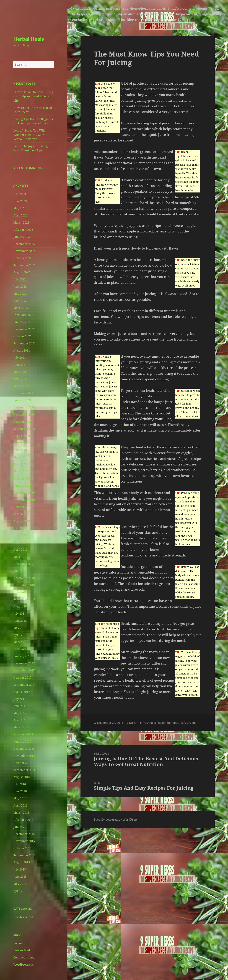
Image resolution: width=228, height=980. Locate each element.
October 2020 (22, 422)
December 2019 (24, 493)
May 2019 (20, 542)
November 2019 (24, 500)
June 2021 (20, 365)
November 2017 (24, 670)
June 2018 (20, 621)
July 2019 (20, 528)
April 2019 (20, 550)
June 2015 (20, 877)
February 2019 (23, 564)
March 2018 (21, 642)
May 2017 (20, 713)
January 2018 (22, 656)
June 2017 (20, 706)
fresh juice (150, 723)
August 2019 (22, 521)
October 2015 (22, 848)
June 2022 (20, 286)
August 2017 (22, 692)
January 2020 (22, 486)
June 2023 (20, 201)
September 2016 (24, 770)
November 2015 (24, 841)
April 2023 (20, 215)
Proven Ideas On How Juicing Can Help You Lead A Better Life (33, 96)
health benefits (168, 723)
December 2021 (24, 329)
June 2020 (20, 450)
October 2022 (22, 258)
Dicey (133, 723)
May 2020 (20, 457)
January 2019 (22, 571)
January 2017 (22, 741)
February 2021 (23, 393)
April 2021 (20, 379)
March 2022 (21, 308)
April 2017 (20, 720)
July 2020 (20, 443)
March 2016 (21, 813)
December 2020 (24, 407)
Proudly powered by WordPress (116, 820)
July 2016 (20, 784)
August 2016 (22, 777)
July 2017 (20, 699)
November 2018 (24, 585)
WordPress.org (24, 965)
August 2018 (22, 606)
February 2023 (23, 230)
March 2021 (21, 386)
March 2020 (21, 471)
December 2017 (24, 663)
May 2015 (20, 884)
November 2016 (24, 756)
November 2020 (24, 414)
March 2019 (21, 557)
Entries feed (22, 950)
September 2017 (24, 685)
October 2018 (22, 592)
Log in (18, 943)
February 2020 (23, 478)
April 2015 (20, 891)
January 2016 (22, 827)
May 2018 (20, 628)
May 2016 (20, 798)
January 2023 (22, 237)
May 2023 (20, 208)
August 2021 (22, 350)
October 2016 (22, 763)
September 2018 (24, 599)
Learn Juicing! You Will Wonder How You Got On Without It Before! (30, 135)
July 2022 (20, 279)
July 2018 (20, 614)
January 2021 (22, 400)
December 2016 (24, 749)
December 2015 (24, 834)
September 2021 (24, 343)
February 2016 (23, 820)
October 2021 (22, 336)
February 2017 (23, 734)
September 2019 (24, 514)
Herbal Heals (29, 39)
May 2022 (20, 294)
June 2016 (20, 791)
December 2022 (24, 244)
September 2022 (24, 265)
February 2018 (23, 649)
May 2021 (20, 372)
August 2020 (22, 436)
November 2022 (24, 251)
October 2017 (22, 678)
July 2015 (20, 869)
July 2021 (20, 358)
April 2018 (20, 635)
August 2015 (22, 862)
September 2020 (24, 429)
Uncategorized (23, 917)
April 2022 (20, 301)
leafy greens (188, 723)
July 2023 (20, 194)
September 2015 (24, 855)
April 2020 (20, 464)
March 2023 (21, 223)
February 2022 (23, 315)
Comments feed (24, 957)
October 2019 (22, 507)
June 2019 (20, 535)
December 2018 (24, 578)
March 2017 (21, 727)
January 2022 (22, 322)
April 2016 (20, 805)
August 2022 (22, 272)
